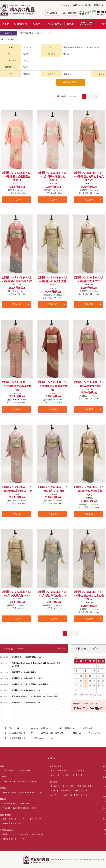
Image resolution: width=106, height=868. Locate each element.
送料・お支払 (95, 733)
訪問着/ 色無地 (6, 830)
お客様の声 (88, 728)
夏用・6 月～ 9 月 (84, 786)
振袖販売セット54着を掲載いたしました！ (28, 678)
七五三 (3, 777)
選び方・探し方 (16, 728)
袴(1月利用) (24, 803)
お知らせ (54, 13)
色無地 (5, 839)
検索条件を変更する (71, 82)
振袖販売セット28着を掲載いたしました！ (28, 702)
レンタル (50, 758)
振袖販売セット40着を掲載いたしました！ (28, 690)
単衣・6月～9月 (36, 819)
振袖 (2, 766)
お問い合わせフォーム (43, 738)
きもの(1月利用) (9, 803)
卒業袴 (3, 788)
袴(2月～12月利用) (30, 808)
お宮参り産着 (56, 766)
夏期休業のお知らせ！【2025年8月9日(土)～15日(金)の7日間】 (36, 696)
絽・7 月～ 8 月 (78, 770)
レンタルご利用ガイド (73, 5)
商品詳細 (17, 200)
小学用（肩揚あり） (29, 792)
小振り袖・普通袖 (9, 792)
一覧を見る (61, 648)
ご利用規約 (72, 13)
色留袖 (5, 823)
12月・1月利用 (8, 770)
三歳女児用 (32, 781)
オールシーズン (63, 770)
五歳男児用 (20, 781)
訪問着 (5, 834)
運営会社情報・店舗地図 (52, 733)
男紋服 (3, 799)
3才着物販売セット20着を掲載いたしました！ (29, 657)
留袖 (4, 819)
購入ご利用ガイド (67, 728)
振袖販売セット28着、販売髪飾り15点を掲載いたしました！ (35, 684)
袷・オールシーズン (19, 819)
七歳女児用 (7, 781)
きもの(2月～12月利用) (11, 808)
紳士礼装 (54, 782)
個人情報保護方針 (17, 738)
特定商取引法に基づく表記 (21, 733)
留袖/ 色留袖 (5, 815)
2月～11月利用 (24, 770)
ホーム (3, 40)
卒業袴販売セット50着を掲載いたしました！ (29, 672)
